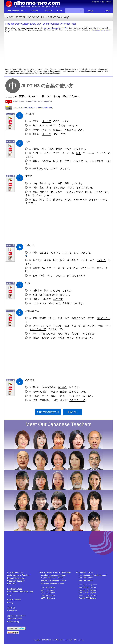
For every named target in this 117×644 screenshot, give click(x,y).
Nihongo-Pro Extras (85, 572)
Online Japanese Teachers (19, 575)
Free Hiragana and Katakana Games (93, 575)
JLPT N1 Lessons (48, 598)
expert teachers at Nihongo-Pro (56, 28)
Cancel (73, 412)
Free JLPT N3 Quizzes (87, 593)
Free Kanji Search (85, 580)
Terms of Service (14, 619)
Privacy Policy (13, 622)
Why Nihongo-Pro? (15, 572)
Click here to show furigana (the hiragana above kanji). (33, 108)
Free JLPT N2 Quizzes (87, 590)
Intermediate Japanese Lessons (54, 580)
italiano (109, 2)
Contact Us (12, 611)
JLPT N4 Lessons (48, 590)
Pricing (10, 603)
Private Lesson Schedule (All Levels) (55, 572)
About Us (11, 608)
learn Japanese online (100, 30)
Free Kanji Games (86, 578)
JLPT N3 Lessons (48, 593)
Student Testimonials (16, 578)
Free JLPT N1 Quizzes (87, 587)
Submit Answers (48, 412)
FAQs (10, 595)
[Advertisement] (58, 50)
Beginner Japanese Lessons (52, 578)
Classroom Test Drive (16, 581)
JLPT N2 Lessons (48, 595)
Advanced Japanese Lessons (53, 583)
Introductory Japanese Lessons (53, 575)
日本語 (102, 2)
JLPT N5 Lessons (48, 587)
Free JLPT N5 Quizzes (87, 598)
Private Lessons (14, 600)
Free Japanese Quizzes (88, 585)
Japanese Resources (16, 616)
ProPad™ (11, 584)
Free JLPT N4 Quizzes (87, 595)
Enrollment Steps (15, 589)
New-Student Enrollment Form (20, 592)
